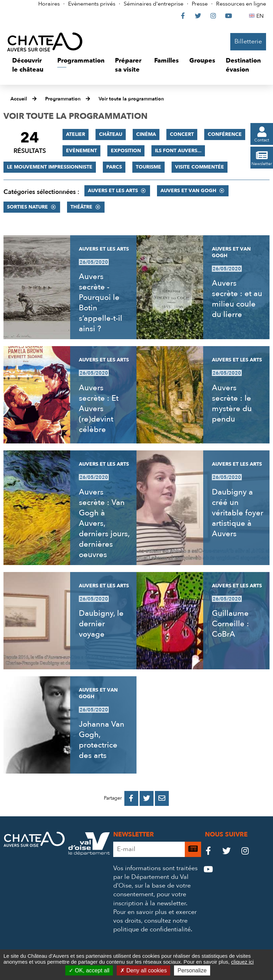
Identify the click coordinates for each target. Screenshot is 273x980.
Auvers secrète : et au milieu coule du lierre (237, 299)
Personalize (192, 970)
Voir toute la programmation (131, 99)
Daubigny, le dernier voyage (101, 624)
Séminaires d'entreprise (154, 4)
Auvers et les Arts (113, 191)
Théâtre (81, 207)
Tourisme (148, 167)
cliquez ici (242, 962)
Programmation (63, 99)
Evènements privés (92, 4)
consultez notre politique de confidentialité (152, 925)
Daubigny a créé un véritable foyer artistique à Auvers (238, 513)
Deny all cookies (143, 970)
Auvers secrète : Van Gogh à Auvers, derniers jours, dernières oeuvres (104, 523)
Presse (200, 4)
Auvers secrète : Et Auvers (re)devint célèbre (99, 409)
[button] (30, 65)
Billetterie (248, 42)
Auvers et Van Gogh (188, 191)
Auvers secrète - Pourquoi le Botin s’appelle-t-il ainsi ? (101, 303)
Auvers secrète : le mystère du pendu (232, 403)
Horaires (49, 4)
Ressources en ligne (241, 4)
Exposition (126, 151)
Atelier (76, 134)
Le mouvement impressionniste (50, 167)
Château (111, 134)
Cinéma (146, 134)
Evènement (81, 151)
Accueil (19, 99)
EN (261, 16)
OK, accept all (89, 970)
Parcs (114, 167)
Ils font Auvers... (178, 151)
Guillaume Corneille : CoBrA (230, 624)
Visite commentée (200, 167)
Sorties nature (27, 207)
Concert (182, 134)
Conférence (225, 134)
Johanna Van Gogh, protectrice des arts (102, 740)
